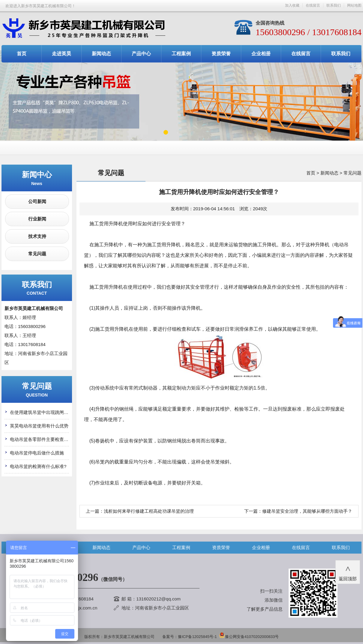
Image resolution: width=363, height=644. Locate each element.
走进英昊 (61, 54)
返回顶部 (348, 572)
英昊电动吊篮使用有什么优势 (39, 426)
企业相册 (261, 54)
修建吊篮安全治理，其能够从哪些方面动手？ (307, 511)
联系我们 (334, 5)
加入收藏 (292, 5)
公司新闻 (37, 201)
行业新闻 (37, 219)
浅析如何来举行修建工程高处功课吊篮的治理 (149, 511)
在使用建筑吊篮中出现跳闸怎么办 (44, 412)
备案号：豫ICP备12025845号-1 (190, 637)
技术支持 (37, 236)
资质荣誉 (221, 54)
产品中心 (141, 54)
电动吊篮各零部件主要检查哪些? (43, 439)
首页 (22, 54)
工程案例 (181, 54)
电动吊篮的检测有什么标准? (38, 466)
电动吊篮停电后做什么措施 (37, 453)
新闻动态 (101, 54)
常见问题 (37, 254)
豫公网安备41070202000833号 (249, 637)
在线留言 (313, 5)
